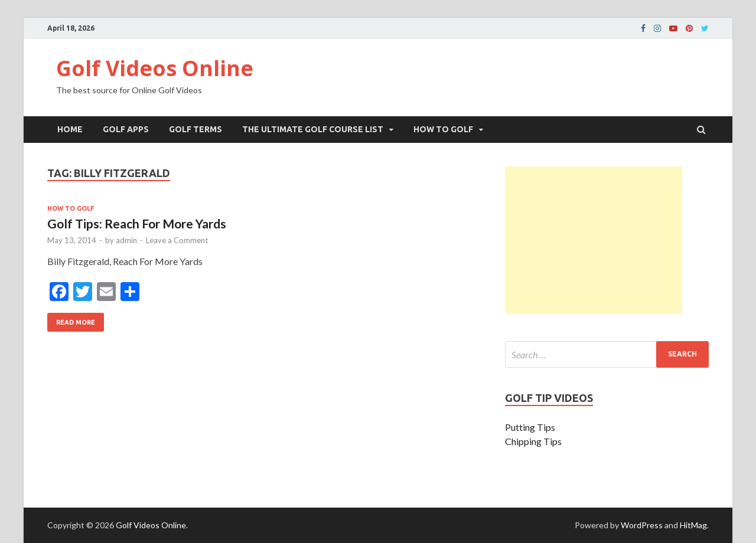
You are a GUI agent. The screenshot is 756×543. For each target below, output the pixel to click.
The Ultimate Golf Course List (313, 129)
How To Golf (443, 129)
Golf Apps (126, 129)
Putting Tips (530, 427)
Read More (71, 319)
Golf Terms (195, 129)
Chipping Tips (533, 441)
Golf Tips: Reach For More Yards (137, 223)
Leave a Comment (177, 240)
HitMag (693, 525)
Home (70, 129)
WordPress (642, 525)
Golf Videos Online (155, 68)
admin (126, 240)
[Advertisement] (594, 240)
